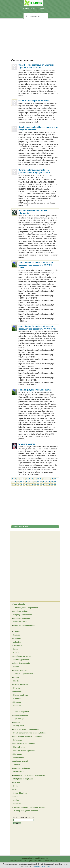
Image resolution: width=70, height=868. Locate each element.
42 (38, 484)
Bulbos (16, 667)
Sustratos (17, 804)
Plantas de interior (21, 684)
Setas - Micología (20, 793)
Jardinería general (21, 761)
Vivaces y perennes (21, 660)
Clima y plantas (20, 726)
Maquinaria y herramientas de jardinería (29, 775)
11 (41, 479)
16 (55, 479)
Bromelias (17, 699)
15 (52, 479)
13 (47, 479)
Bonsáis (17, 688)
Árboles (17, 631)
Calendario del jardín (22, 618)
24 (32, 482)
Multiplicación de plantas (23, 779)
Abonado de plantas (21, 712)
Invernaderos (19, 758)
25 (35, 482)
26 (38, 482)
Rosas (16, 649)
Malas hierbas (19, 772)
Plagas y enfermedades (23, 615)
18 (15, 482)
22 (27, 482)
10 (38, 479)
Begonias (17, 706)
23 (30, 482)
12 (44, 479)
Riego (16, 789)
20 (21, 482)
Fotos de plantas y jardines (24, 751)
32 (55, 482)
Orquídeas (18, 691)
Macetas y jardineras (22, 768)
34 (15, 484)
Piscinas (17, 782)
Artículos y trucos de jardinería (26, 608)
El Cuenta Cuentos (27, 444)
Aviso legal (34, 858)
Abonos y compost (21, 715)
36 (21, 484)
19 (18, 482)
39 (30, 484)
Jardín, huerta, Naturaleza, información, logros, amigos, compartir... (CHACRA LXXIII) (36, 265)
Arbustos (17, 642)
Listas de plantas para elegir (25, 625)
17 (13, 482)
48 (55, 484)
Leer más (36, 866)
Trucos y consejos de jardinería (26, 811)
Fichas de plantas (20, 622)
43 (41, 484)
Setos (16, 797)
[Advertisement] (35, 37)
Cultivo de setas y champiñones (26, 729)
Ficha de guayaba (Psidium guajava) (35, 390)
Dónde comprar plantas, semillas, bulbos (30, 733)
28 (44, 482)
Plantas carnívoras (21, 695)
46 (49, 484)
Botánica (17, 722)
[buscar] (35, 16)
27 (41, 482)
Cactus (16, 653)
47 (52, 484)
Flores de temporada (22, 663)
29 (47, 482)
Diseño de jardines (21, 611)
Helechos (17, 702)
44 (44, 484)
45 (47, 484)
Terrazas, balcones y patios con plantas (29, 807)
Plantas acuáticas (20, 670)
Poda (15, 786)
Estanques (18, 740)
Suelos (16, 800)
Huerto (16, 681)
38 (27, 484)
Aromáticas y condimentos (24, 674)
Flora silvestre (19, 747)
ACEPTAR (46, 866)
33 (13, 484)
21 (24, 482)
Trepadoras (18, 646)
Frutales (17, 635)
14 (49, 479)
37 (24, 484)
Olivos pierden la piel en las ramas (34, 101)
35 (18, 484)
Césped (16, 677)
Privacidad (44, 858)
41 (35, 484)
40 (32, 484)
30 (49, 482)
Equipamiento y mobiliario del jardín (28, 736)
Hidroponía (18, 754)
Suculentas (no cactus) (22, 656)
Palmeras (17, 638)
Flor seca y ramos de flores (24, 743)
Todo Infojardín (19, 604)
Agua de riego (19, 719)
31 (52, 482)
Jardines (17, 765)
